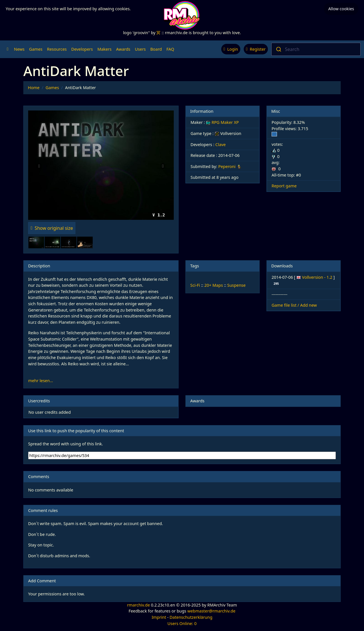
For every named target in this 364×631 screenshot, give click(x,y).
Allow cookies (341, 9)
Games (36, 49)
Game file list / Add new (294, 305)
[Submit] (278, 49)
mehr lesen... (41, 381)
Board (156, 49)
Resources (57, 49)
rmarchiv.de (138, 605)
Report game (284, 186)
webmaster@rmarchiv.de (211, 611)
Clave (220, 145)
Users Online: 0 (182, 623)
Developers (82, 49)
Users (140, 49)
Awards (123, 49)
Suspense (236, 285)
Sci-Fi (195, 285)
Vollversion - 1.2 (318, 277)
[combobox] (316, 49)
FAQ (170, 49)
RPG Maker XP (222, 122)
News (19, 49)
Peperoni (227, 166)
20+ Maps (214, 285)
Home (34, 88)
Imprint (159, 617)
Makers (104, 49)
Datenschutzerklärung (191, 617)
